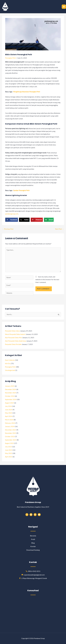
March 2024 (9, 420)
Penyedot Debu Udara (12, 331)
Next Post (59, 229)
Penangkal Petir (11, 58)
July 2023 (8, 447)
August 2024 (9, 403)
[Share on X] (24, 220)
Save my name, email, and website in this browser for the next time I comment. (47, 280)
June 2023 (9, 450)
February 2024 (10, 423)
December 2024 (11, 389)
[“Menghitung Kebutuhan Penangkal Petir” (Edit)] (27, 92)
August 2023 (9, 443)
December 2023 (11, 430)
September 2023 (11, 440)
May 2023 (9, 453)
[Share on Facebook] (12, 220)
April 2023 (9, 457)
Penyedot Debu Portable (13, 344)
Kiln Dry (8, 364)
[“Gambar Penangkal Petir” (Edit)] (21, 190)
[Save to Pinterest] (37, 220)
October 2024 (10, 396)
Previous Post (8, 229)
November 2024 (11, 393)
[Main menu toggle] (64, 7)
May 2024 (9, 413)
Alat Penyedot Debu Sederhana (16, 341)
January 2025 (10, 386)
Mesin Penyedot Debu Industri (15, 334)
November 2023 (11, 433)
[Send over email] (49, 220)
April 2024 (9, 416)
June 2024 (9, 410)
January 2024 (10, 426)
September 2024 (11, 400)
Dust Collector (10, 360)
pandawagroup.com (12, 214)
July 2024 (8, 406)
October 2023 (10, 437)
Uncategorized (10, 370)
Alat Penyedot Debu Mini (13, 338)
